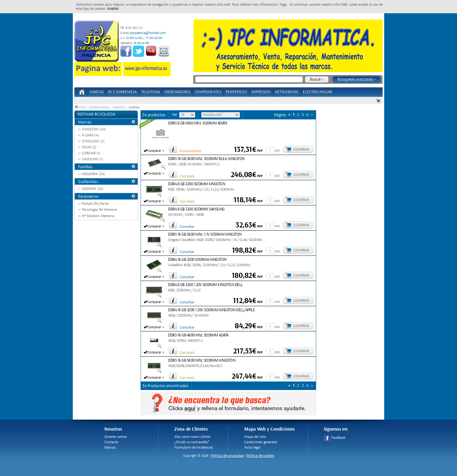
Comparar (154, 151)
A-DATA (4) (90, 135)
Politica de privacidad (227, 456)
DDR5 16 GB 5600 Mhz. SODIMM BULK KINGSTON (206, 159)
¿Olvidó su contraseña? (192, 442)
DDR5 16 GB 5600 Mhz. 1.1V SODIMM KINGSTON (205, 235)
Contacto (111, 442)
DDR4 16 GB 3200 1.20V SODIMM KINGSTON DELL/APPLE (211, 310)
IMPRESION (261, 92)
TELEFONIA (150, 92)
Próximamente (190, 151)
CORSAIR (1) (91, 153)
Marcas (97, 92)
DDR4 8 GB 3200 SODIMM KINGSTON (197, 184)
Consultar (187, 227)
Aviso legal (252, 447)
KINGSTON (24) (94, 129)
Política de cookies (260, 456)
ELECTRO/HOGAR (318, 92)
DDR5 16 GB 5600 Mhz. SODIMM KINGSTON (202, 361)
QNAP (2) (89, 147)
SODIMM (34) (93, 189)
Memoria (119, 107)
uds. (278, 150)
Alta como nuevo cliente (192, 437)
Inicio (81, 107)
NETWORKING (287, 92)
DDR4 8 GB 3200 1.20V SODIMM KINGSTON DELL (205, 285)
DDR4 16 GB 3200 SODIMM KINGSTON (197, 260)
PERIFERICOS (236, 92)
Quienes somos (116, 437)
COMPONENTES (208, 92)
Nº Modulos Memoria (98, 216)
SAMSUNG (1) (92, 159)
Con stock (187, 176)
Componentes (99, 107)
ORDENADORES (177, 92)
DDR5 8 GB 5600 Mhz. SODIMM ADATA (197, 123)
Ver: (176, 115)
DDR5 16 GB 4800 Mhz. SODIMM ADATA (198, 335)
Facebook (335, 438)
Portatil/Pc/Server (95, 204)
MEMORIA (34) (93, 174)
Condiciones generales (261, 442)
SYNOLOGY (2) (93, 141)
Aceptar (113, 9)
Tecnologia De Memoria (100, 210)
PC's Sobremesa (122, 92)
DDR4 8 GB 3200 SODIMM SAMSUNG (196, 209)
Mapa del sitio (255, 437)
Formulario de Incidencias (194, 447)
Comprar (301, 149)
